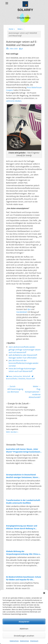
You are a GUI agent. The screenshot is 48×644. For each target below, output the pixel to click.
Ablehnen (24, 629)
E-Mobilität (22, 379)
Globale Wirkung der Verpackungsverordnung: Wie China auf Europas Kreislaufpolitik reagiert (24, 553)
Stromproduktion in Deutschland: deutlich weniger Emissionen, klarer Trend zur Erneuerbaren (22, 476)
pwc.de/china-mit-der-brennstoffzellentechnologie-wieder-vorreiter (24, 363)
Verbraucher (18, 376)
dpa (29, 309)
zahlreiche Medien (14, 101)
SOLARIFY (25, 10)
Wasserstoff (30, 379)
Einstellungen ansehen (24, 636)
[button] (44, 593)
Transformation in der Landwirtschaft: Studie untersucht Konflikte (23, 502)
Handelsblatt (22, 312)
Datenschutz (14, 641)
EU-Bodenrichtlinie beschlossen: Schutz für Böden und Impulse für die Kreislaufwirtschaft (24, 578)
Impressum (34, 641)
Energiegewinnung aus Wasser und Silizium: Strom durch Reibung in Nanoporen (22, 527)
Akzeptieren (24, 622)
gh (22, 49)
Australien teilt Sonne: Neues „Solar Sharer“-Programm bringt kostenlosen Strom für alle (23, 450)
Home (12, 29)
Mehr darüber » (12, 432)
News (20, 29)
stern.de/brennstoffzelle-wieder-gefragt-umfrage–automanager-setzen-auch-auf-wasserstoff (25, 350)
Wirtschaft (27, 376)
